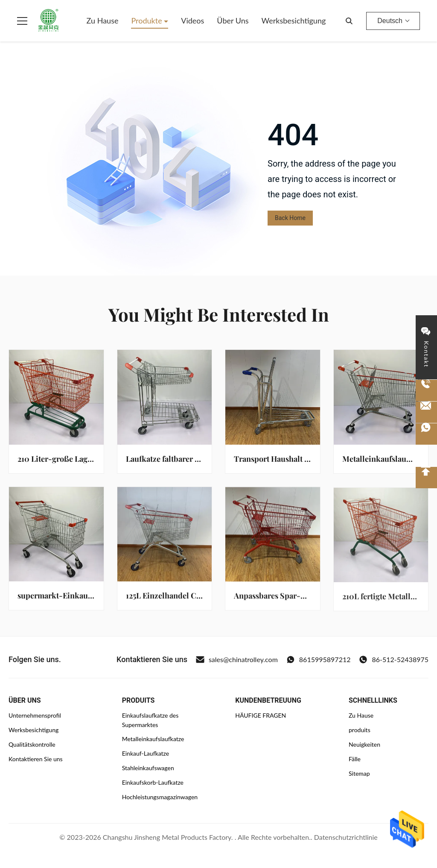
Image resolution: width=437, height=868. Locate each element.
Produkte (147, 21)
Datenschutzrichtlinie (346, 837)
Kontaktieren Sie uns (36, 759)
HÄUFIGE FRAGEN (261, 715)
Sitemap (359, 773)
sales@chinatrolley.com (237, 660)
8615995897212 (319, 660)
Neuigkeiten (364, 744)
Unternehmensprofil (35, 715)
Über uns (233, 21)
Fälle (355, 759)
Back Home (290, 218)
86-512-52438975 (394, 660)
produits (360, 730)
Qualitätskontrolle (32, 744)
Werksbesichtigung (294, 21)
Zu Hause (103, 21)
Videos (192, 21)
